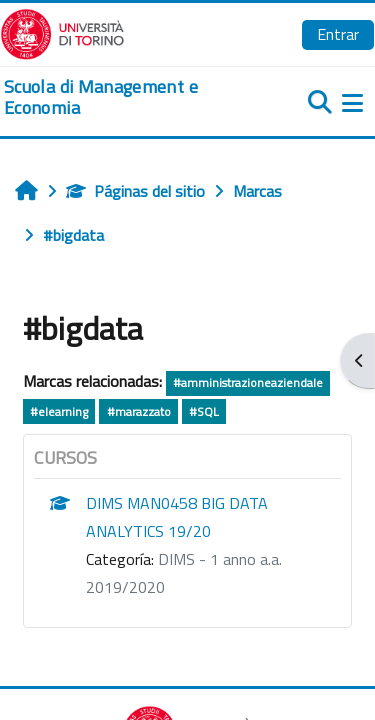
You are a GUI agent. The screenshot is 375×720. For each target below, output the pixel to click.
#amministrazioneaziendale (248, 382)
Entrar (338, 34)
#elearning (59, 411)
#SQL (204, 411)
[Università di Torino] (62, 32)
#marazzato (139, 411)
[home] (125, 97)
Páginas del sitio (135, 191)
